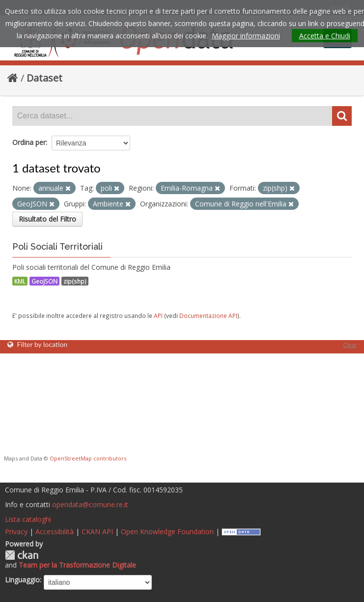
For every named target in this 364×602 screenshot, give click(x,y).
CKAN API (97, 531)
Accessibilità (55, 531)
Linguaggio (22, 580)
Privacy (16, 531)
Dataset (44, 78)
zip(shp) (75, 281)
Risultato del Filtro (47, 219)
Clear (350, 345)
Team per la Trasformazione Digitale (77, 565)
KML (20, 281)
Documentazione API (208, 315)
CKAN (22, 555)
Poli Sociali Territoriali (57, 246)
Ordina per (29, 142)
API (158, 315)
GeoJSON (44, 281)
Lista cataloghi (28, 519)
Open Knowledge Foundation (167, 531)
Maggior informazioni (246, 36)
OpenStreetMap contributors (88, 458)
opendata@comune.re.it (90, 504)
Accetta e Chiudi (325, 36)
